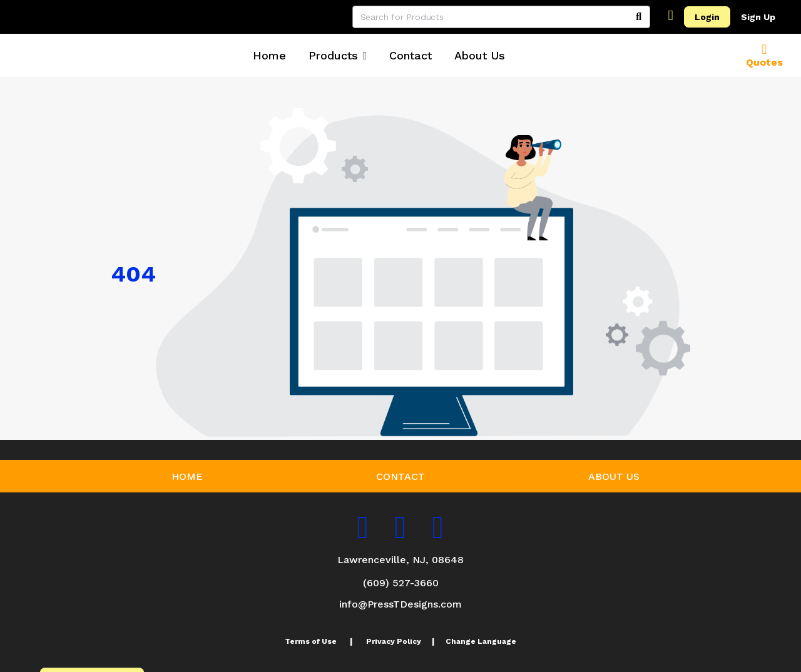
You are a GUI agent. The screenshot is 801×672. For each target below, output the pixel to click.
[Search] (639, 17)
